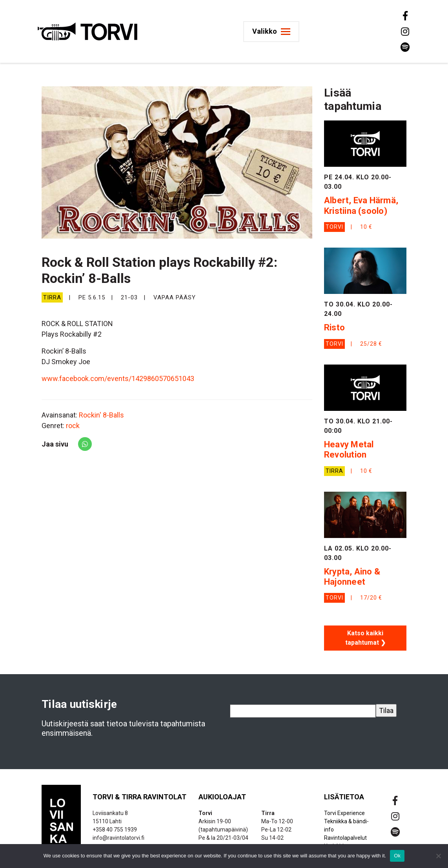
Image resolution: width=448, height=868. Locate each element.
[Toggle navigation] (274, 32)
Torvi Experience (344, 813)
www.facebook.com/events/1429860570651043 (118, 378)
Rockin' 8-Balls (101, 415)
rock (73, 426)
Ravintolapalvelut (345, 838)
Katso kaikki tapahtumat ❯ (365, 638)
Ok (397, 856)
